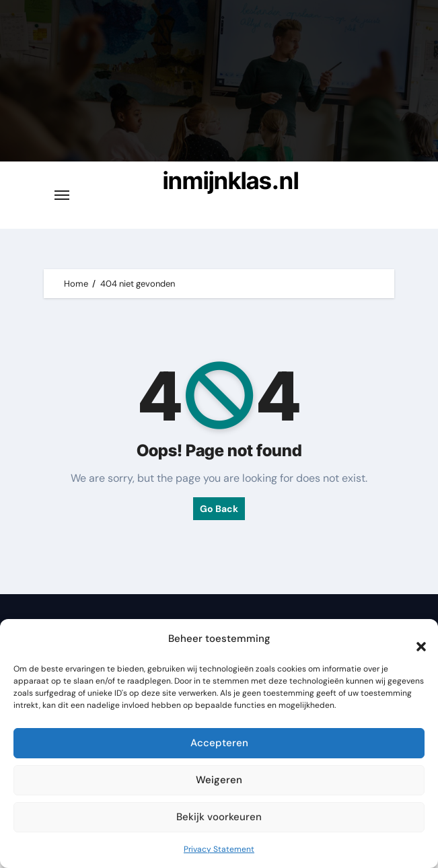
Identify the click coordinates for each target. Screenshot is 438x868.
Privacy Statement (219, 849)
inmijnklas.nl (231, 180)
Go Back (219, 509)
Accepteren (219, 743)
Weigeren (219, 780)
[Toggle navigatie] (62, 195)
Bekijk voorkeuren (219, 817)
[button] (414, 639)
